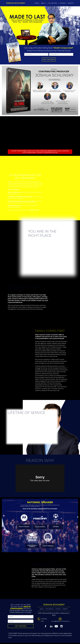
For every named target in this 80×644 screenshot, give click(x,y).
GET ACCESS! (34, 623)
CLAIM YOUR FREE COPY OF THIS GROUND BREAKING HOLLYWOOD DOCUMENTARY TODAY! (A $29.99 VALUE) (40, 152)
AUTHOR (62, 3)
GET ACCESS (49, 59)
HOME (36, 3)
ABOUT (43, 3)
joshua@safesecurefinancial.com (47, 621)
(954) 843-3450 (41, 621)
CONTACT (71, 3)
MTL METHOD (53, 3)
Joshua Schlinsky (16, 3)
